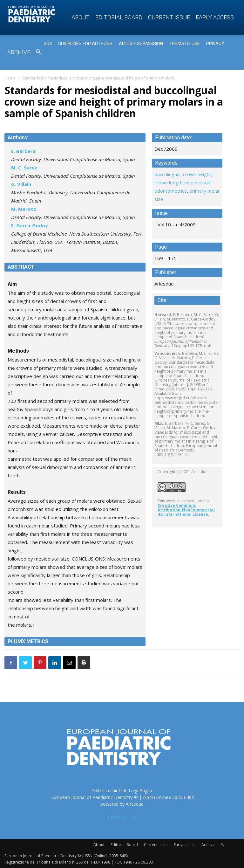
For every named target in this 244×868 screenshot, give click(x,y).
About (81, 17)
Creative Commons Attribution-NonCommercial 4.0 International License (186, 510)
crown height (197, 174)
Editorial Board (119, 17)
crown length (169, 183)
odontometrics (171, 191)
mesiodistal (198, 183)
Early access (215, 17)
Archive (19, 52)
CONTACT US (122, 817)
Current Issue (169, 17)
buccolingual (167, 174)
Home (10, 78)
